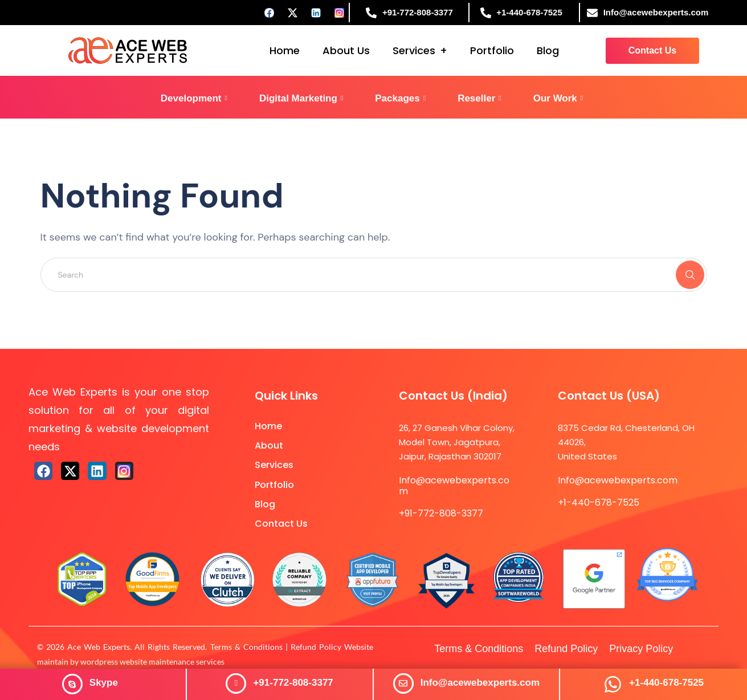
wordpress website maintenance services (152, 662)
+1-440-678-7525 (666, 683)
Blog (548, 50)
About (269, 445)
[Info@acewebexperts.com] (403, 683)
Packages (400, 98)
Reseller (479, 98)
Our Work (558, 98)
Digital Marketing (301, 98)
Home (285, 50)
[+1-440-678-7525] (613, 684)
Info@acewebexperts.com (480, 683)
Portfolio (492, 50)
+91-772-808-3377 (293, 683)
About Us (346, 50)
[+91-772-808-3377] (236, 683)
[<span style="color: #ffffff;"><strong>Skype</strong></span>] (72, 684)
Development (194, 98)
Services (414, 50)
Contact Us (281, 524)
